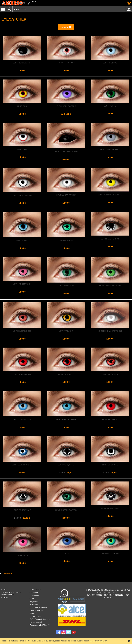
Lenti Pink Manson (22, 284)
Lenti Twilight (66, 331)
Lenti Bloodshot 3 (66, 63)
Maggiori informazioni (99, 641)
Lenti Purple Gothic (66, 106)
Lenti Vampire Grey (110, 149)
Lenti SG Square (66, 465)
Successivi (7, 573)
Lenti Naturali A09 (22, 420)
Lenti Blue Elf (66, 553)
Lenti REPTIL (110, 106)
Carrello (129, 3)
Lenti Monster (66, 240)
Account (129, 9)
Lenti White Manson (22, 195)
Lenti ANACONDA (66, 286)
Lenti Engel (22, 240)
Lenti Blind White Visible (110, 331)
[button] (66, 27)
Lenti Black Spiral (110, 239)
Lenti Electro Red (22, 331)
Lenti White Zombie (66, 195)
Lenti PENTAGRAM (110, 508)
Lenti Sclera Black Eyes (66, 151)
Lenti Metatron (110, 374)
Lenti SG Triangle (22, 510)
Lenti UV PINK (22, 555)
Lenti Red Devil (110, 420)
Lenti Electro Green (110, 286)
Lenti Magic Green (110, 553)
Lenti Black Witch (22, 63)
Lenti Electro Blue (66, 420)
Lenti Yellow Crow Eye (110, 195)
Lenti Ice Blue (110, 63)
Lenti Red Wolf (66, 374)
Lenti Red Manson (22, 374)
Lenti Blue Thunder (22, 465)
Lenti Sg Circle (110, 465)
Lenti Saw (22, 149)
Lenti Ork (22, 106)
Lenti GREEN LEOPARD (66, 510)
